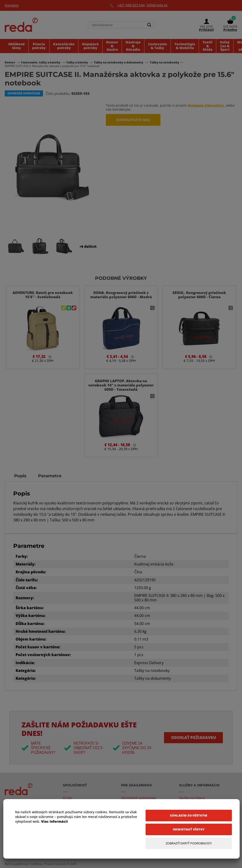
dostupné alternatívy (206, 105)
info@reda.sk (157, 5)
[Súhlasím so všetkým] (189, 816)
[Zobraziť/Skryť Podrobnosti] (189, 843)
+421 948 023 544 (131, 5)
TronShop (35, 864)
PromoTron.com (55, 864)
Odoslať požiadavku (193, 738)
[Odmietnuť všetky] (189, 829)
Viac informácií (54, 821)
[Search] (149, 25)
